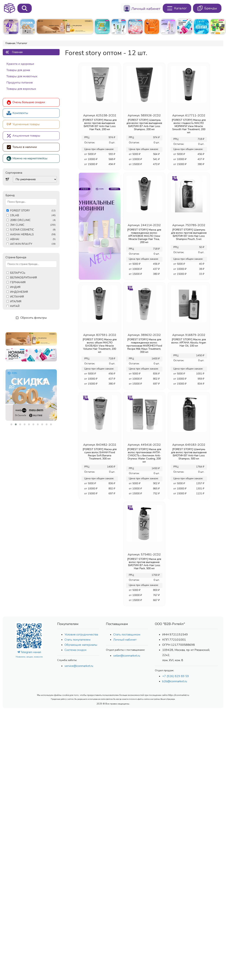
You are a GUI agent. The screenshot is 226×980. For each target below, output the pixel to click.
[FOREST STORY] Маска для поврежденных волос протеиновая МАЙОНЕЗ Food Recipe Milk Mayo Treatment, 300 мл (144, 346)
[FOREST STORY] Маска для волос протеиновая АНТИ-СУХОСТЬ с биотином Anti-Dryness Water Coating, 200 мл (144, 455)
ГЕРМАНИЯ (18, 282)
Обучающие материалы (81, 645)
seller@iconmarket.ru (127, 656)
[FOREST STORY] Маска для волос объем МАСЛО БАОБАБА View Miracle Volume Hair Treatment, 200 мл (100, 346)
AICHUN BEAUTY (33, 244)
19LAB (33, 215)
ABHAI (33, 239)
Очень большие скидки (26, 102)
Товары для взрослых (21, 89)
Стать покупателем (77, 640)
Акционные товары (23, 136)
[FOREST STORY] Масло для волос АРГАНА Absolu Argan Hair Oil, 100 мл (189, 343)
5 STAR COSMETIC (33, 230)
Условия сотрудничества (81, 635)
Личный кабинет (125, 640)
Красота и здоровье (20, 64)
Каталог (22, 43)
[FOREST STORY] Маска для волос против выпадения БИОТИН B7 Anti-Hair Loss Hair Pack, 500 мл (144, 564)
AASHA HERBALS (33, 234)
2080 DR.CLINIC (33, 220)
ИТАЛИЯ (16, 301)
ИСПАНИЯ (17, 297)
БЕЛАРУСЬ (18, 273)
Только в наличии (22, 147)
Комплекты (17, 113)
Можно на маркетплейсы (27, 158)
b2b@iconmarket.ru (175, 681)
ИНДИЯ (15, 287)
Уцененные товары (23, 124)
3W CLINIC (33, 225)
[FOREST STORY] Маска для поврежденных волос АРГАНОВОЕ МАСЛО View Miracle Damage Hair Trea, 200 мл (144, 236)
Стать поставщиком (127, 635)
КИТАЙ (15, 306)
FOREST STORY (33, 211)
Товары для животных (22, 76)
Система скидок (76, 650)
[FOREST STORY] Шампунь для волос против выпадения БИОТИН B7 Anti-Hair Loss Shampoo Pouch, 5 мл (189, 234)
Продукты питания (20, 83)
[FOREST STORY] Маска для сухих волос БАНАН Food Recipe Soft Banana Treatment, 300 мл (100, 454)
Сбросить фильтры (31, 318)
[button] (11, 424)
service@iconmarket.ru (79, 666)
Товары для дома (18, 70)
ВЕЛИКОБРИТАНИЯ (23, 278)
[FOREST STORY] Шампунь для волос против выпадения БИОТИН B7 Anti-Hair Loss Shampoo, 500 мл (189, 454)
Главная (10, 43)
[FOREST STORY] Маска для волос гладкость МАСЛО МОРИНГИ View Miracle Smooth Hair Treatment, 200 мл (189, 126)
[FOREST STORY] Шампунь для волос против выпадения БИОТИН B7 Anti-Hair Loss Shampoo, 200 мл (144, 125)
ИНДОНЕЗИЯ (19, 292)
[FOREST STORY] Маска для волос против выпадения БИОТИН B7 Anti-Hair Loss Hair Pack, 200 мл (100, 125)
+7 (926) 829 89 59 (176, 676)
